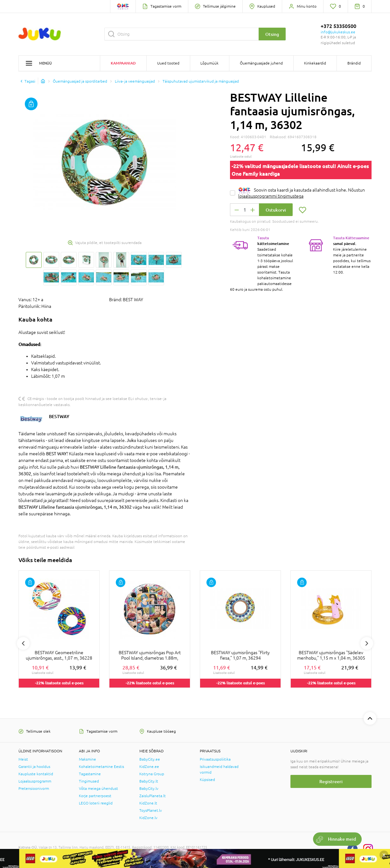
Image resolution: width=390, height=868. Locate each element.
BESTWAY (59, 416)
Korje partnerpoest (95, 796)
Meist (23, 759)
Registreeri (331, 781)
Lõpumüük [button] (209, 63)
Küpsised (207, 780)
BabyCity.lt (149, 781)
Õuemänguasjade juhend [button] (261, 63)
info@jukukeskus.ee (338, 32)
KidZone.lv (148, 818)
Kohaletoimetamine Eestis (101, 767)
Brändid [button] (354, 63)
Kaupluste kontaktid (36, 774)
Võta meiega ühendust (98, 789)
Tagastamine (90, 774)
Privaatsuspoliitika (215, 759)
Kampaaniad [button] (123, 63)
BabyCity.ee (150, 759)
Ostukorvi (276, 210)
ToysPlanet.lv (151, 810)
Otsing (272, 34)
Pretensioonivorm (34, 789)
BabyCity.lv (149, 789)
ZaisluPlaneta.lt (153, 796)
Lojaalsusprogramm (35, 781)
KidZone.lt (148, 803)
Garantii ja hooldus (34, 767)
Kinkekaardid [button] (315, 63)
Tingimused (89, 781)
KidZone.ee (149, 767)
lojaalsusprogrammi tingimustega (271, 196)
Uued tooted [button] (168, 63)
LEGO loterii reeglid (96, 803)
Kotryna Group (152, 774)
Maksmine (87, 759)
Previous (23, 643)
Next (367, 643)
